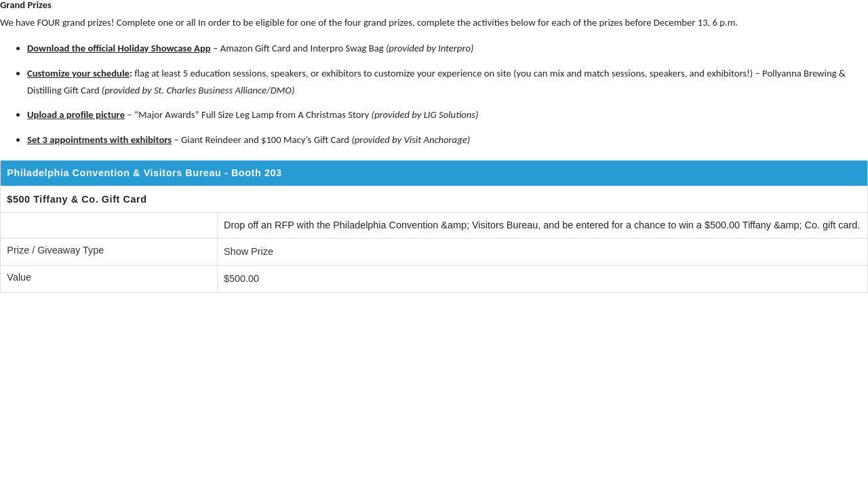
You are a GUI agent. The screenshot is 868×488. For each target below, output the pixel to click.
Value (19, 277)
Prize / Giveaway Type (55, 250)
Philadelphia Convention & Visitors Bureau (114, 173)
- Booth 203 (255, 173)
